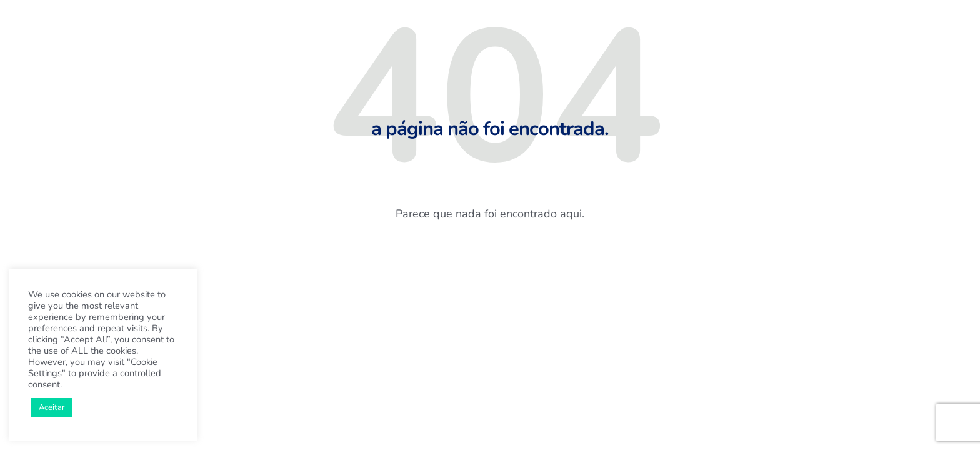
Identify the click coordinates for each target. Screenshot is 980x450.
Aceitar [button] (52, 407)
